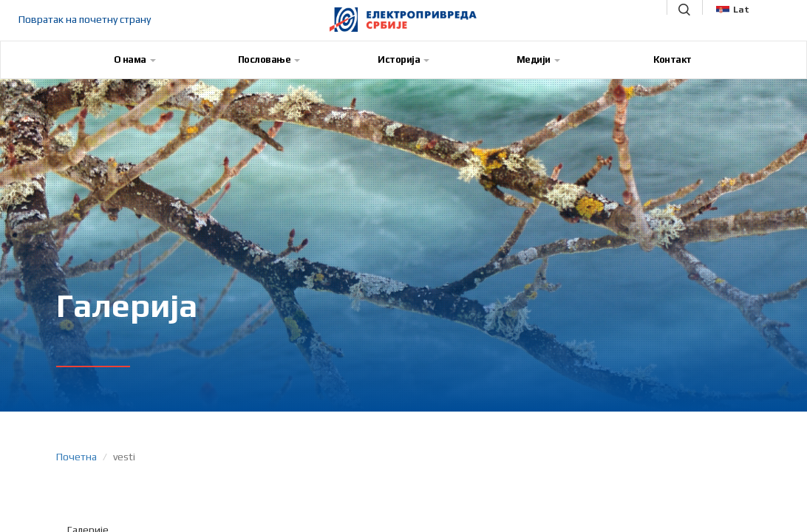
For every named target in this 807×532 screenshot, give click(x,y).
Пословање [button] (269, 59)
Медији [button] (538, 59)
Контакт (672, 59)
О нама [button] (135, 59)
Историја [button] (403, 59)
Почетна (76, 457)
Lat (733, 10)
